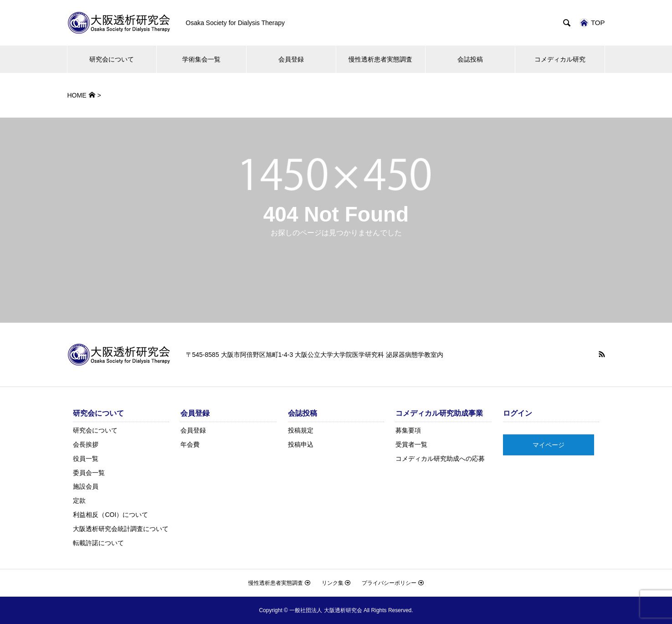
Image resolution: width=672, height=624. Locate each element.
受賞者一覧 (411, 444)
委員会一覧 (89, 473)
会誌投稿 (470, 59)
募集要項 (408, 430)
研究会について (112, 59)
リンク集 (336, 583)
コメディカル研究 (560, 59)
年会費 (190, 444)
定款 (79, 500)
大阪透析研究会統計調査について (121, 529)
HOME (77, 95)
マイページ (549, 445)
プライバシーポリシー (392, 583)
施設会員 (86, 486)
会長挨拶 (86, 444)
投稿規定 (301, 430)
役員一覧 (86, 459)
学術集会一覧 (201, 59)
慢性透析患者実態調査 (380, 59)
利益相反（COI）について (110, 515)
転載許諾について (98, 543)
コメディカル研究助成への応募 (440, 459)
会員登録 (291, 59)
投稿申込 (301, 444)
